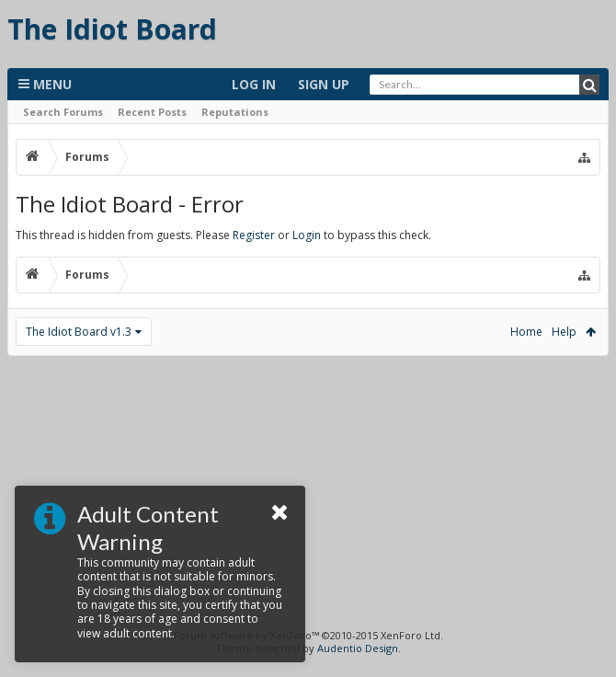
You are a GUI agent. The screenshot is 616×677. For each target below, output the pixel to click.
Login (307, 235)
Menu (45, 84)
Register (254, 235)
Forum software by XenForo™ (308, 635)
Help (564, 332)
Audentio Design (358, 648)
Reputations (235, 112)
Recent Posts (152, 112)
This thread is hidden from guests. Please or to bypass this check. (223, 235)
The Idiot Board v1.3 (79, 332)
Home (526, 332)
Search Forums (63, 112)
